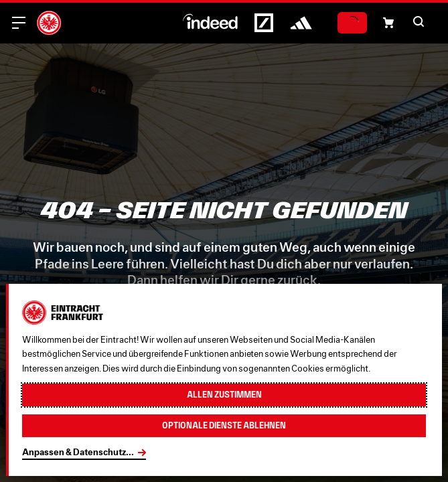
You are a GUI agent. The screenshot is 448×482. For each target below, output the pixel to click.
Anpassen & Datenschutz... (78, 452)
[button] (388, 23)
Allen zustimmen (224, 395)
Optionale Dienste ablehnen (224, 425)
